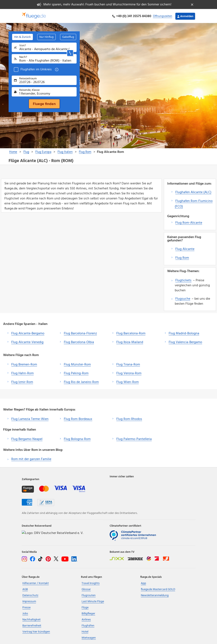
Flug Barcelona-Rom (131, 333)
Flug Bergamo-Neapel (27, 439)
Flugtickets (183, 280)
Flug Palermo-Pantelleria (134, 439)
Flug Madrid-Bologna (184, 333)
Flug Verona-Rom (129, 373)
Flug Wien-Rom (128, 382)
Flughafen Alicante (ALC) (193, 192)
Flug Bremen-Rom (24, 364)
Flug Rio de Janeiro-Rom (81, 382)
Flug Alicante (185, 248)
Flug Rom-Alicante (189, 222)
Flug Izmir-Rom (22, 382)
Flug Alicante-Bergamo (28, 333)
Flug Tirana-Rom (128, 364)
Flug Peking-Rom (76, 373)
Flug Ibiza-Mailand (130, 342)
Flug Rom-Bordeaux (78, 418)
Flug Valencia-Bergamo (185, 342)
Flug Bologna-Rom (77, 439)
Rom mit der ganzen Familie (31, 459)
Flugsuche (183, 298)
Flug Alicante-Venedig (27, 342)
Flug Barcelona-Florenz (80, 333)
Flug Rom (182, 257)
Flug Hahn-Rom (22, 373)
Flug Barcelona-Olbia (79, 342)
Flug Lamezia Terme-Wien (30, 418)
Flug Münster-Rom (77, 364)
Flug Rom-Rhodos (129, 418)
